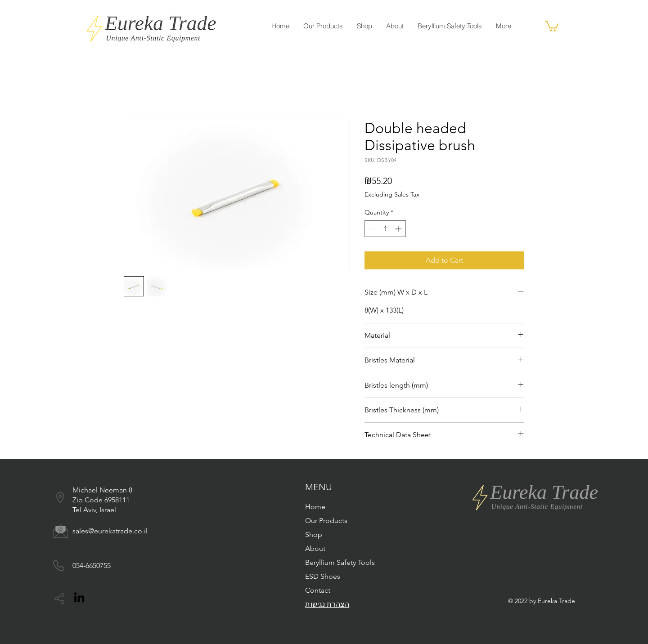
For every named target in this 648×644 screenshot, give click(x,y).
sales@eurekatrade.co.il (110, 531)
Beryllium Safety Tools (340, 562)
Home (315, 507)
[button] (552, 25)
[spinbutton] (385, 229)
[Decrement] (371, 229)
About (315, 548)
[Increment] (399, 229)
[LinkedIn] (79, 597)
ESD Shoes (323, 576)
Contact (318, 590)
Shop (314, 534)
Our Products (326, 521)
